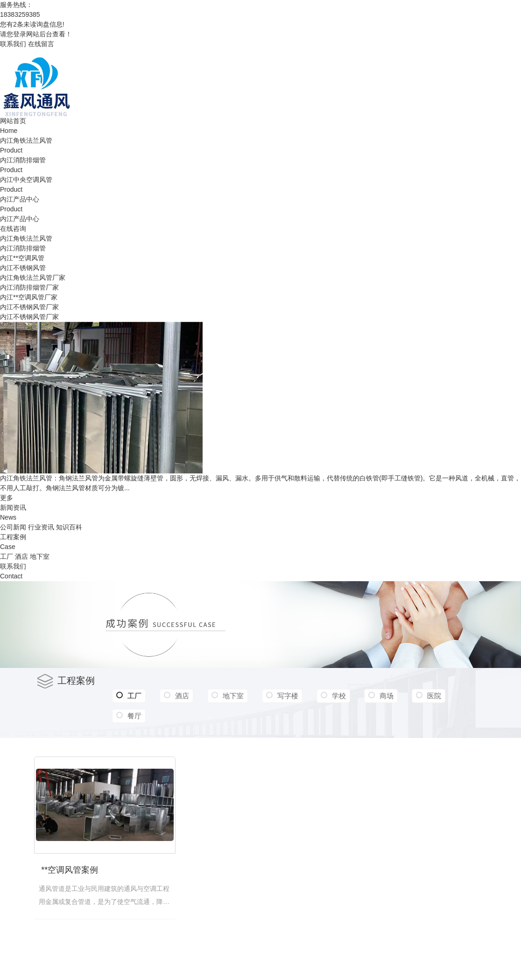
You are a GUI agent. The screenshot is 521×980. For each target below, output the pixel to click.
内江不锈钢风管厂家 (29, 307)
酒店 (21, 556)
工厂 (7, 556)
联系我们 (13, 44)
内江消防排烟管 (23, 160)
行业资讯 (41, 527)
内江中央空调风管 (26, 180)
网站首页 (13, 121)
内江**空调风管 (22, 258)
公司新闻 (13, 527)
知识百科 (69, 527)
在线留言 (41, 44)
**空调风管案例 (70, 870)
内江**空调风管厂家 (29, 297)
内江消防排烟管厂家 (29, 287)
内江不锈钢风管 (23, 268)
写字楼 (288, 696)
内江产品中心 (20, 199)
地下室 (40, 556)
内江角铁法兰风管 (26, 140)
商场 (387, 696)
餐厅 (134, 716)
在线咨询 (13, 229)
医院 (434, 696)
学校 (339, 696)
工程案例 (13, 537)
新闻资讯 (13, 507)
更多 (7, 498)
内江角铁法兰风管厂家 (33, 278)
